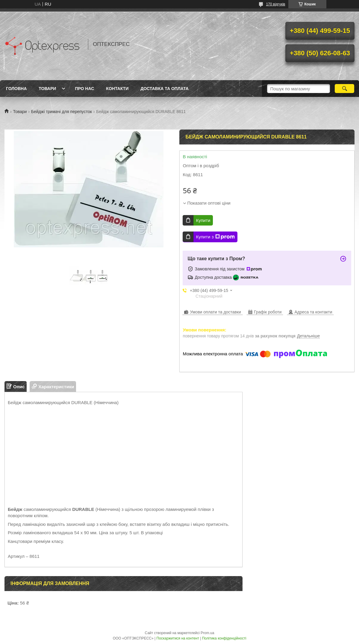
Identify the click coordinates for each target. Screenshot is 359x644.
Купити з (215, 237)
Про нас (84, 89)
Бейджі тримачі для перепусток (62, 112)
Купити (203, 220)
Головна (16, 89)
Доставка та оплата (165, 89)
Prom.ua (207, 633)
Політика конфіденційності (224, 638)
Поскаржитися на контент (178, 638)
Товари (47, 89)
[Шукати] (344, 89)
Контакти (117, 89)
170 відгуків (275, 4)
